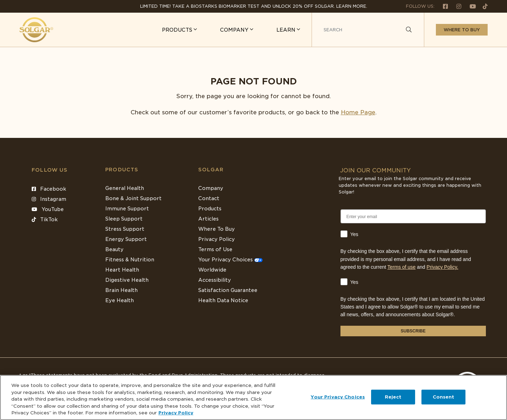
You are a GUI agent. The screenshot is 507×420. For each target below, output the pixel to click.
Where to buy (462, 30)
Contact (209, 198)
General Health (125, 188)
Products (122, 170)
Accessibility (215, 280)
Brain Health (121, 290)
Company (211, 188)
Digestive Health (127, 280)
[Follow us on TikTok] (483, 6)
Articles (208, 219)
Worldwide (212, 270)
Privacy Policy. (443, 267)
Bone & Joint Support (133, 198)
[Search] (409, 30)
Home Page (358, 112)
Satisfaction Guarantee (228, 290)
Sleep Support (124, 219)
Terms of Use (215, 249)
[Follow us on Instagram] (456, 6)
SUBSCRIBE (413, 331)
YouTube (48, 209)
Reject (393, 397)
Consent (444, 397)
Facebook (49, 189)
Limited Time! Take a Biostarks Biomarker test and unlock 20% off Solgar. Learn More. (254, 6)
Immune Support (127, 209)
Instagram (49, 199)
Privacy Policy (217, 239)
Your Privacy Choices (230, 260)
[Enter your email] (413, 216)
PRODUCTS (178, 30)
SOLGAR (211, 170)
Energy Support (126, 239)
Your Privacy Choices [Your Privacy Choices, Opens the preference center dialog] (338, 397)
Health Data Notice (223, 300)
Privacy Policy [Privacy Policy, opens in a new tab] (176, 413)
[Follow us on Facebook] (443, 6)
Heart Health (122, 270)
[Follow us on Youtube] (470, 6)
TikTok (45, 219)
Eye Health (120, 300)
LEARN (287, 30)
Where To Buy (217, 229)
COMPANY (235, 30)
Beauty (114, 249)
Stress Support (125, 229)
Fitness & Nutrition (130, 260)
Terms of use (401, 267)
